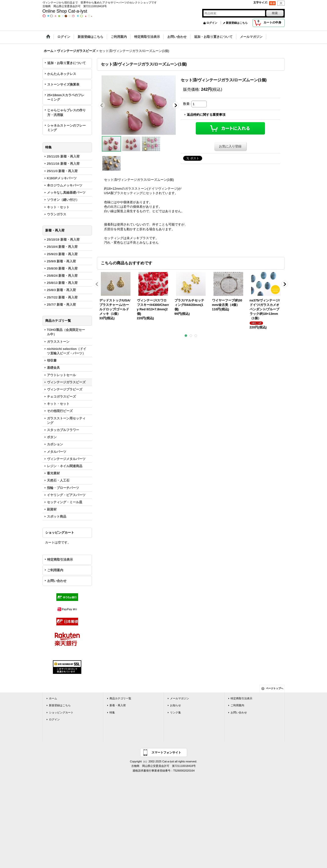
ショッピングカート (61, 712)
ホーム (53, 698)
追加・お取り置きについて (66, 63)
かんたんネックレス (62, 74)
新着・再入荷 (118, 705)
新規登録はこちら (237, 23)
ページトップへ (275, 688)
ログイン (212, 23)
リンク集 (175, 712)
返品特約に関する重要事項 (206, 115)
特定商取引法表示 (60, 560)
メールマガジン (180, 698)
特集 (112, 712)
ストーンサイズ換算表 (63, 84)
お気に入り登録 (230, 146)
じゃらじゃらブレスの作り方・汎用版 (66, 112)
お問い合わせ (57, 581)
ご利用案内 (55, 570)
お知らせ (175, 705)
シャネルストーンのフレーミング (66, 128)
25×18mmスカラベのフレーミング (66, 97)
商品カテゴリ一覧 (120, 698)
